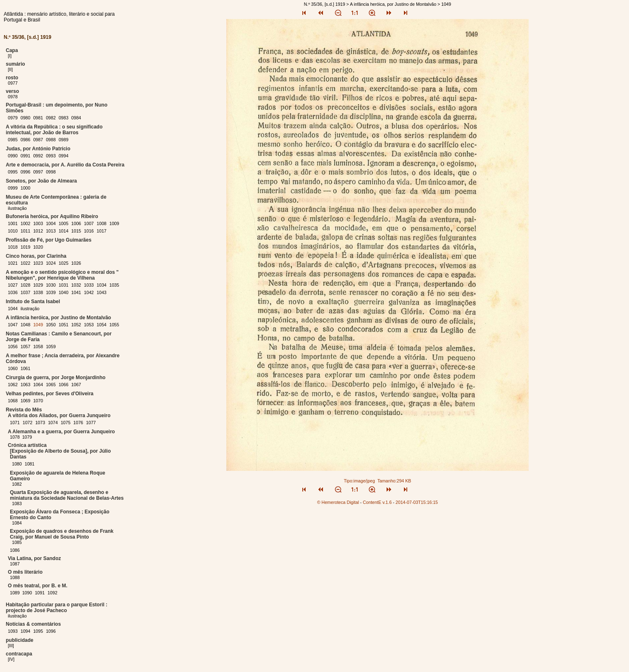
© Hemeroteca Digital (338, 502)
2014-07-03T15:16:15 (417, 502)
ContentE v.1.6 (377, 502)
